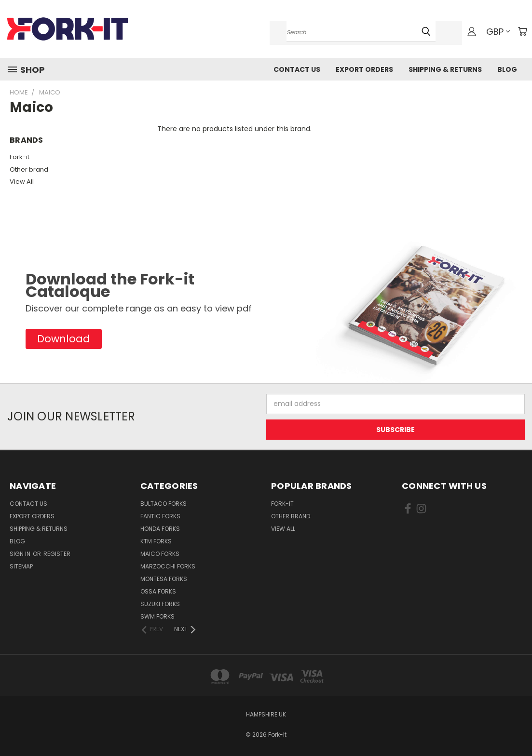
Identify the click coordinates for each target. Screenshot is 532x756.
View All (22, 182)
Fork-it (20, 157)
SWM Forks (157, 616)
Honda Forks (160, 529)
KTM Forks (156, 541)
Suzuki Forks (160, 604)
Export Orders (364, 69)
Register (57, 554)
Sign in (21, 554)
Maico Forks (160, 554)
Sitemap (21, 566)
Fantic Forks (160, 516)
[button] (64, 339)
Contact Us (297, 69)
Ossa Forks (158, 591)
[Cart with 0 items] (522, 31)
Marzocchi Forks (168, 566)
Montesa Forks (164, 579)
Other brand (29, 169)
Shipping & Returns (445, 69)
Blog (507, 69)
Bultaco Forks (164, 504)
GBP (498, 32)
